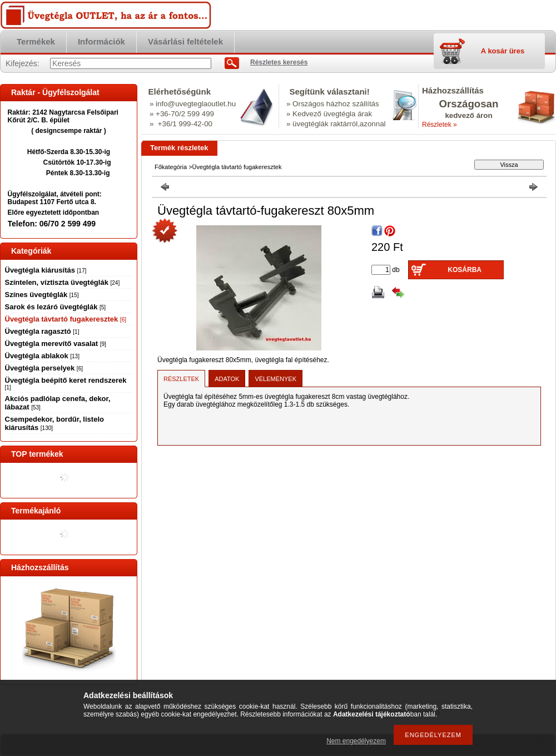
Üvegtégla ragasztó (42, 331)
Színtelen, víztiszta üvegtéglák (63, 282)
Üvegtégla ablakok (42, 356)
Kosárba (465, 270)
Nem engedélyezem (356, 741)
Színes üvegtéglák (42, 295)
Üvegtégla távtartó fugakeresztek (66, 319)
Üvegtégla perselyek (44, 368)
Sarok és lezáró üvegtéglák (56, 307)
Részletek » (440, 125)
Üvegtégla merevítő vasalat (56, 344)
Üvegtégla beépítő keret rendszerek (66, 383)
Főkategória (171, 167)
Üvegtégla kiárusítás (46, 270)
